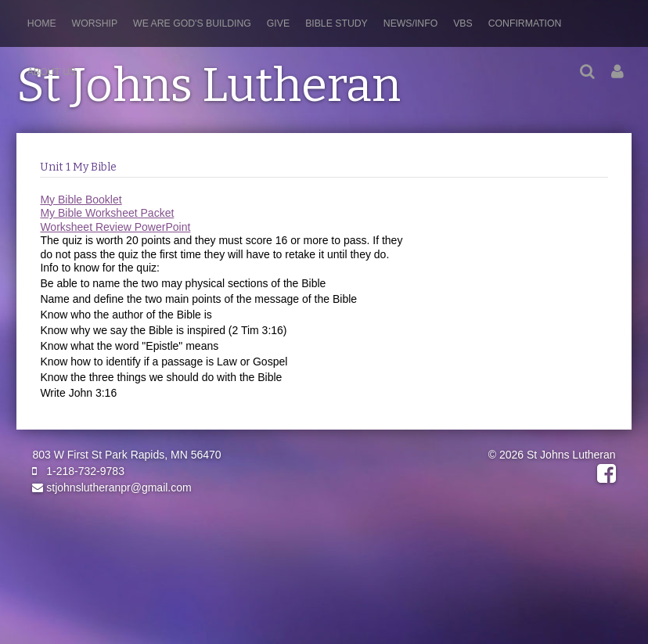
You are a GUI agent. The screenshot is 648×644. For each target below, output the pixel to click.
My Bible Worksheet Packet (107, 213)
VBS (463, 23)
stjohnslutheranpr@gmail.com (112, 487)
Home (42, 23)
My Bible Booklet (81, 200)
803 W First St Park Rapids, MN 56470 (126, 455)
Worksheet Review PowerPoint (115, 227)
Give (278, 23)
